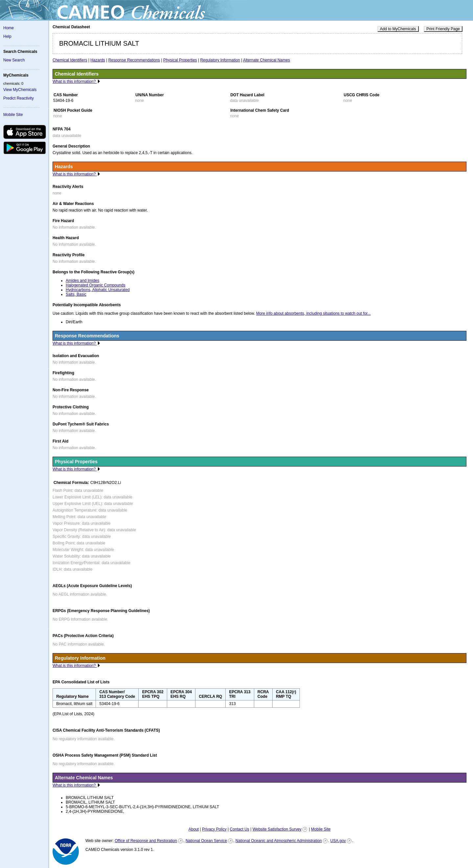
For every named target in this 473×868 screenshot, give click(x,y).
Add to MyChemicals (398, 29)
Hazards (98, 60)
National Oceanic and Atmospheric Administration (279, 841)
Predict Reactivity (19, 98)
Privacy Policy (214, 829)
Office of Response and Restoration (146, 841)
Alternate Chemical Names (267, 60)
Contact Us (239, 829)
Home (9, 28)
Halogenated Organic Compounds (95, 285)
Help (7, 36)
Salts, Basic (76, 294)
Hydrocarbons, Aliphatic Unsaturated (98, 290)
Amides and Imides (82, 281)
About (194, 829)
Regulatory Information (220, 60)
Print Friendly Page (443, 29)
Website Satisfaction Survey (277, 829)
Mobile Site (13, 115)
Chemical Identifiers (70, 60)
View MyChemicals (20, 90)
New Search (14, 60)
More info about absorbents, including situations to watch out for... (314, 313)
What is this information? (75, 81)
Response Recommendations (134, 60)
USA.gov (338, 841)
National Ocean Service (206, 841)
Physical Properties (180, 60)
